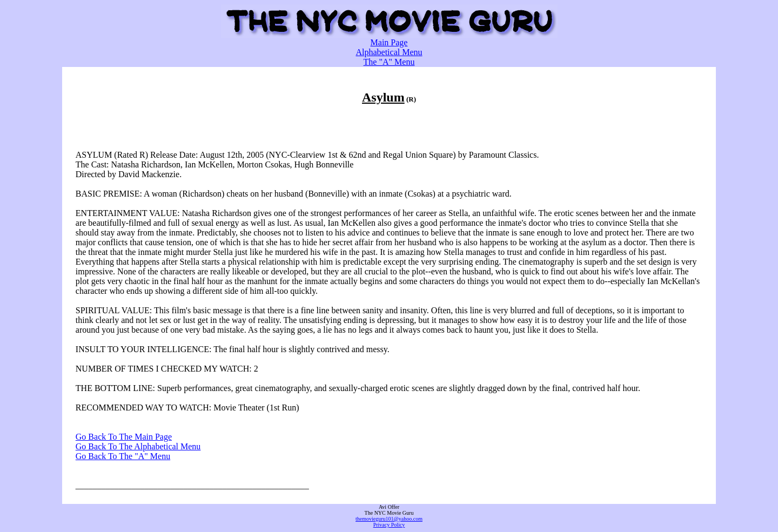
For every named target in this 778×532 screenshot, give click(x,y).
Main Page (389, 42)
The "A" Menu (389, 62)
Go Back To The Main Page (124, 437)
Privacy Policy (389, 525)
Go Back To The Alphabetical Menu (138, 446)
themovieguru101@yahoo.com (389, 519)
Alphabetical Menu (389, 52)
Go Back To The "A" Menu (123, 456)
